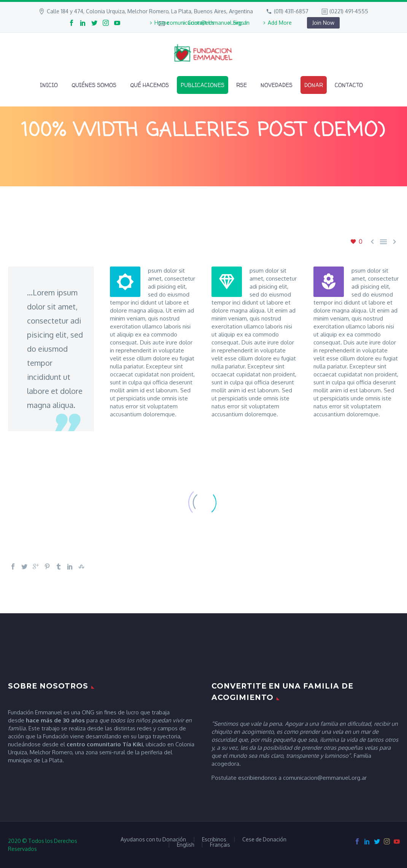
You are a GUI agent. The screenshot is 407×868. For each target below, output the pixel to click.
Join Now (323, 23)
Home (162, 23)
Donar (314, 85)
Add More (280, 23)
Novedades (277, 85)
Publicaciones (203, 85)
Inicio (49, 85)
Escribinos (214, 839)
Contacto (349, 85)
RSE (242, 85)
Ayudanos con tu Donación (153, 839)
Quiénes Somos (94, 85)
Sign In (241, 23)
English (185, 845)
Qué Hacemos (149, 85)
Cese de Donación (264, 839)
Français (220, 845)
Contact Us (201, 23)
